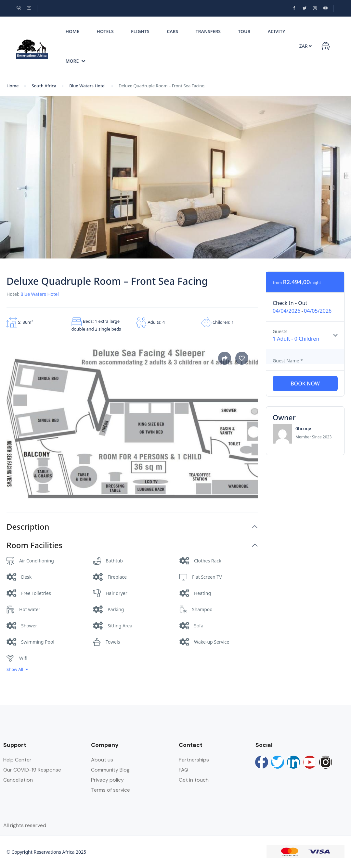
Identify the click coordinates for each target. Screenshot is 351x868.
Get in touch (194, 780)
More (76, 61)
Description (28, 527)
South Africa (44, 86)
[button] (326, 46)
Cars (172, 31)
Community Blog (110, 770)
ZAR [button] (305, 46)
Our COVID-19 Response (32, 770)
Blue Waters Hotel (87, 86)
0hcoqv (303, 428)
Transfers (208, 31)
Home (72, 31)
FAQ (183, 770)
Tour (244, 31)
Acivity (277, 31)
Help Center (17, 760)
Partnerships (194, 760)
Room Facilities (34, 545)
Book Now (305, 384)
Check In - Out (290, 303)
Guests (280, 331)
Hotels (105, 31)
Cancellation (18, 780)
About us (102, 760)
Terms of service (110, 790)
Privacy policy (107, 780)
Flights (140, 31)
